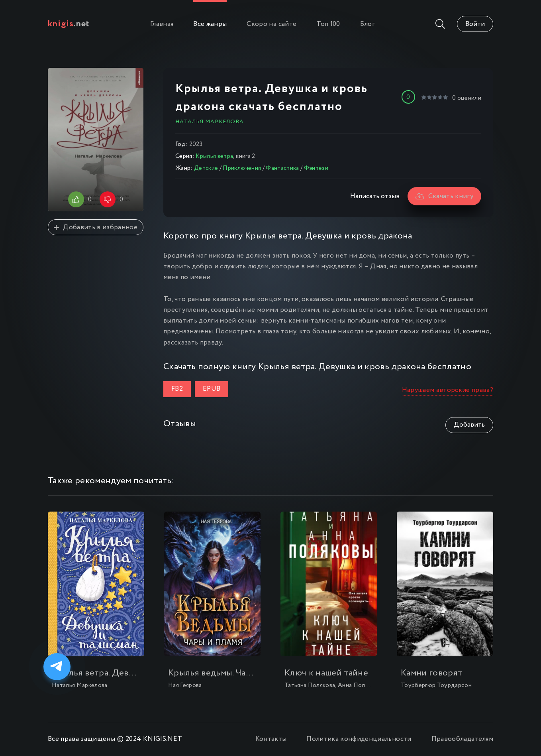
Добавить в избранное (96, 227)
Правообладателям (462, 739)
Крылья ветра (214, 156)
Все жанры (210, 24)
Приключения (242, 168)
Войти (475, 24)
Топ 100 (328, 24)
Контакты (271, 739)
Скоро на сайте (271, 24)
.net (69, 24)
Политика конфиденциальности (359, 739)
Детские (206, 168)
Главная (162, 24)
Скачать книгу (444, 196)
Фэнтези (316, 168)
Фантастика (282, 168)
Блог (368, 24)
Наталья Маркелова (210, 122)
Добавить (469, 425)
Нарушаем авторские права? (448, 390)
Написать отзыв (375, 196)
